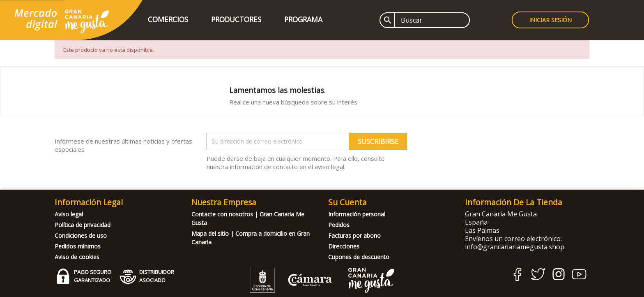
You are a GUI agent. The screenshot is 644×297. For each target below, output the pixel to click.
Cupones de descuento (359, 257)
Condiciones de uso (81, 236)
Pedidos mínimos (78, 246)
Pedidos (339, 225)
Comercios (168, 19)
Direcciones (344, 246)
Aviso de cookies (77, 257)
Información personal (357, 214)
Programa (303, 19)
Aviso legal (69, 214)
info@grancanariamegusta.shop (515, 247)
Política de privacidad (83, 225)
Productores (236, 19)
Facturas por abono (354, 236)
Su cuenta (347, 202)
